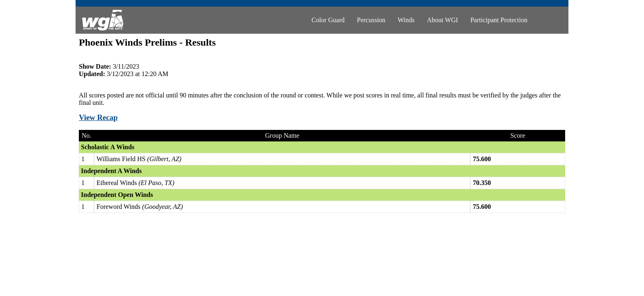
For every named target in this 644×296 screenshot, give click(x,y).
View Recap (98, 117)
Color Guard (328, 20)
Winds (406, 20)
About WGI (442, 20)
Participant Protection (499, 20)
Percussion (371, 20)
